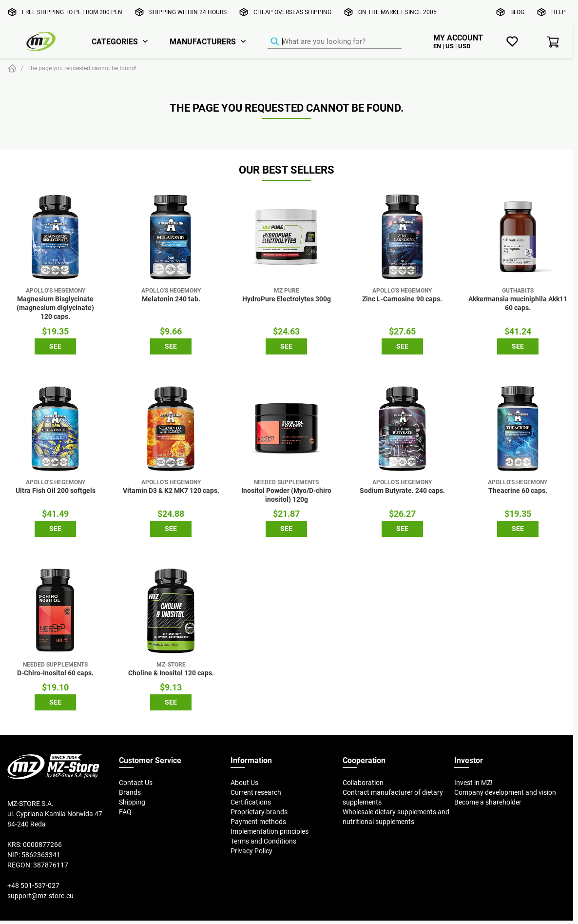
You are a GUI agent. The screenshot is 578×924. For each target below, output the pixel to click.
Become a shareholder (488, 802)
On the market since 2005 (397, 12)
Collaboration (363, 783)
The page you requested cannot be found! (82, 68)
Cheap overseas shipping (292, 12)
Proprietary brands (259, 812)
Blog (517, 12)
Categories (115, 41)
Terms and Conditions (263, 841)
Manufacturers (203, 41)
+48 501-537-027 (33, 885)
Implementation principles (270, 831)
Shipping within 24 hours (188, 12)
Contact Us (136, 783)
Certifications (251, 802)
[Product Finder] (335, 42)
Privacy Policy (251, 851)
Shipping (132, 802)
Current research (256, 792)
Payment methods (258, 822)
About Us (244, 783)
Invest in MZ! (473, 783)
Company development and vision (505, 792)
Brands (130, 792)
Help (559, 12)
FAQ (125, 812)
